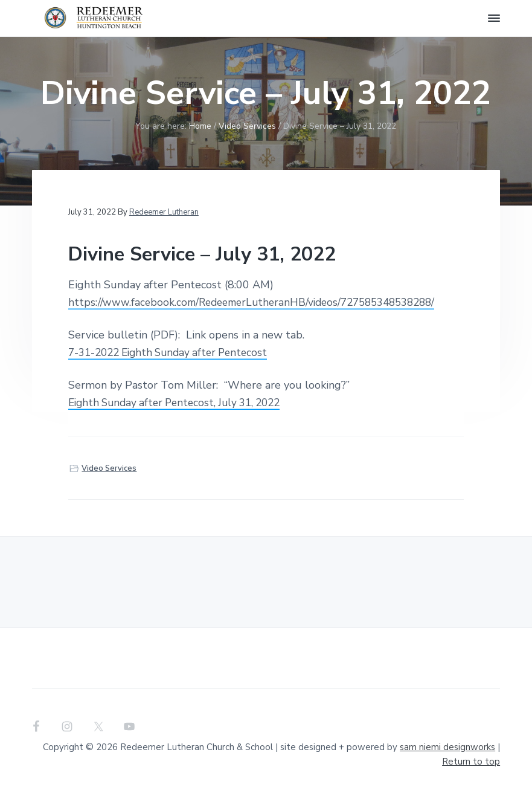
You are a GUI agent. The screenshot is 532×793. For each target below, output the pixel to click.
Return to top (471, 762)
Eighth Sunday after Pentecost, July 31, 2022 (181, 403)
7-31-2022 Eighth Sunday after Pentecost (174, 352)
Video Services (109, 468)
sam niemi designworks (447, 747)
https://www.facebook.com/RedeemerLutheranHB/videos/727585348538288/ (261, 302)
